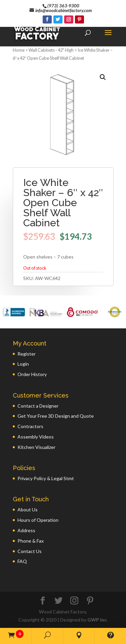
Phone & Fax (31, 541)
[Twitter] (58, 19)
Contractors (30, 426)
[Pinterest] (79, 19)
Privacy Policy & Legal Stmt (46, 478)
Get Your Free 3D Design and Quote (56, 416)
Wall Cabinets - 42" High (51, 50)
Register (27, 354)
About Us (28, 510)
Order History (32, 374)
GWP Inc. (97, 620)
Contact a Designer (38, 406)
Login (23, 364)
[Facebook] (47, 19)
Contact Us (30, 551)
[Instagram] (69, 19)
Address (26, 530)
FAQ (22, 561)
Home (19, 50)
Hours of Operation (38, 520)
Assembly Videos (36, 437)
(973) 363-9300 (63, 6)
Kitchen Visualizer (36, 447)
